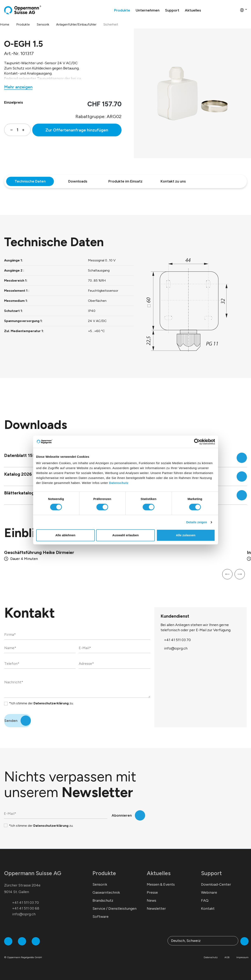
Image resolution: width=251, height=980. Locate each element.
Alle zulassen (186, 535)
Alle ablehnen (65, 535)
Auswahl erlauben (125, 535)
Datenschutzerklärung (51, 703)
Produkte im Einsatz (125, 181)
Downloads (78, 181)
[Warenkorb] (236, 10)
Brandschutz (103, 900)
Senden (11, 721)
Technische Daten (30, 181)
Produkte (104, 873)
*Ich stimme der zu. (41, 703)
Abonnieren (122, 815)
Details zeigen (197, 522)
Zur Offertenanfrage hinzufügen (77, 130)
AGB (227, 957)
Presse (152, 892)
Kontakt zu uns (173, 181)
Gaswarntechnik (106, 892)
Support (211, 873)
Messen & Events (161, 884)
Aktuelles (159, 873)
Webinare (209, 892)
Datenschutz (119, 483)
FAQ (205, 900)
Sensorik (100, 884)
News (152, 900)
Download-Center (216, 884)
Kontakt (208, 909)
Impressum (242, 957)
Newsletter (156, 909)
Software (101, 917)
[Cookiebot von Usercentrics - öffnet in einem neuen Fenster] (197, 442)
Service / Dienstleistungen (115, 909)
